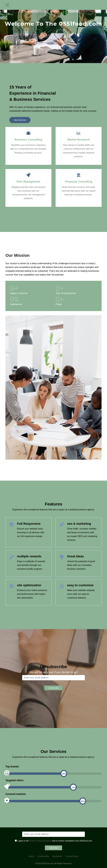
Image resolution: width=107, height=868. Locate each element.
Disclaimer (47, 841)
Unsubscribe (43, 856)
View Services (20, 120)
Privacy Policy (35, 841)
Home (31, 856)
